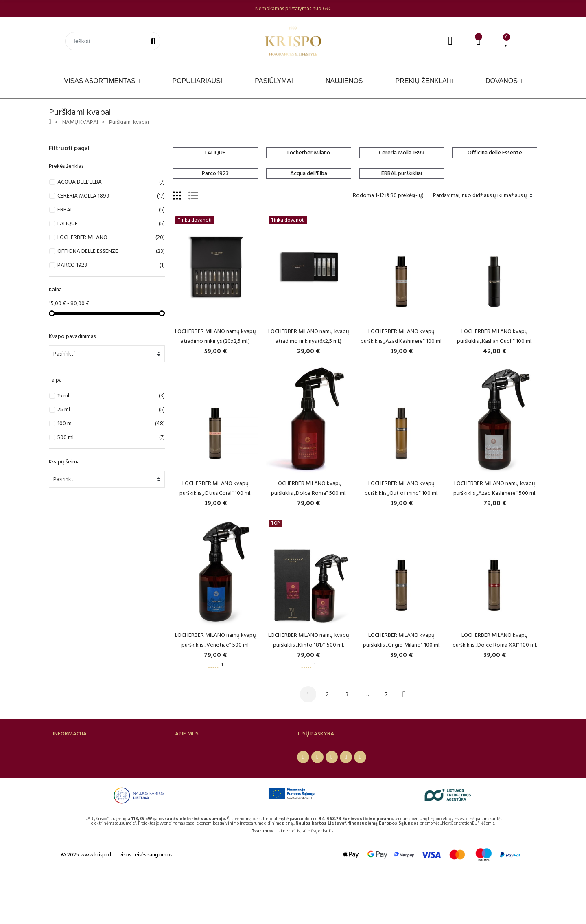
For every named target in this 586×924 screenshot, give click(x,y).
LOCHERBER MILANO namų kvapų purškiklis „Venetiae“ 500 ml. (215, 640)
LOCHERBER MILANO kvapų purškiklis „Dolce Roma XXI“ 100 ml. (495, 640)
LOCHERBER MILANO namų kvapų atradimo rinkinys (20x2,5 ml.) (215, 336)
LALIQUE (215, 153)
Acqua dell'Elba (309, 173)
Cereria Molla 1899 (402, 153)
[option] (293, 9)
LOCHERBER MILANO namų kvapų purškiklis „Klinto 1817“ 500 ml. (309, 640)
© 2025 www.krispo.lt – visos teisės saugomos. (117, 903)
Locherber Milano (309, 153)
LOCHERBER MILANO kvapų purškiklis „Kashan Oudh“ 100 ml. (495, 336)
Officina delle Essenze (495, 153)
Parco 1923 (215, 173)
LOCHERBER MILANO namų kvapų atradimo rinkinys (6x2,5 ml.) (309, 336)
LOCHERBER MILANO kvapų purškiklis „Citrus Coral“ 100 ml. (215, 488)
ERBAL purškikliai (402, 173)
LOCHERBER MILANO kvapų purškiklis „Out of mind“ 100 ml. (401, 488)
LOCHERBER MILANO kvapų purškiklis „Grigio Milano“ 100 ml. (402, 640)
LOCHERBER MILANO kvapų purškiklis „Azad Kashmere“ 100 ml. (401, 336)
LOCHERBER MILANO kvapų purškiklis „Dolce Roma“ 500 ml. (309, 488)
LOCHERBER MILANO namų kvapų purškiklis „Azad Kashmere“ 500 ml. (495, 488)
